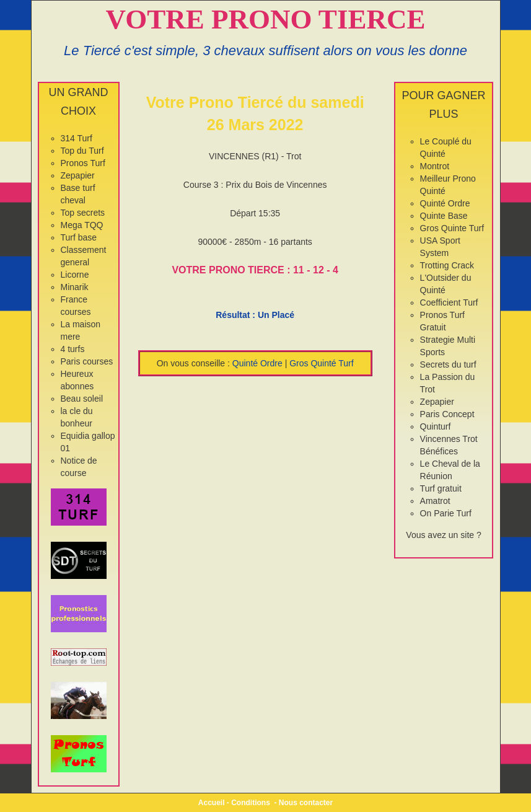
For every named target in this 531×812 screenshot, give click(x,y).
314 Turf (77, 138)
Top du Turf (82, 151)
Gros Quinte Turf (452, 228)
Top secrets (83, 213)
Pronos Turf (83, 163)
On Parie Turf (446, 513)
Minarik (75, 287)
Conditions (251, 803)
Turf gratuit (441, 488)
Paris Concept (447, 414)
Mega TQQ (82, 225)
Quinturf (436, 426)
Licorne (75, 275)
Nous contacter (306, 803)
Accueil (212, 803)
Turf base (79, 237)
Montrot (435, 166)
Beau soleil (82, 399)
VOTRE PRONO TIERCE (266, 19)
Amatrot (435, 501)
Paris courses (87, 361)
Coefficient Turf (449, 302)
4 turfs (73, 349)
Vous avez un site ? (443, 535)
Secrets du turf (448, 364)
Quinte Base (444, 216)
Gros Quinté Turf (321, 363)
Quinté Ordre (257, 363)
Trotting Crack (447, 265)
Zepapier (78, 175)
